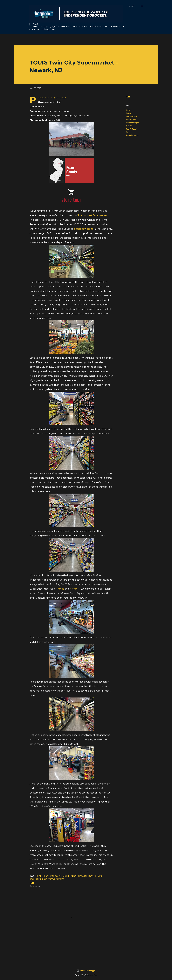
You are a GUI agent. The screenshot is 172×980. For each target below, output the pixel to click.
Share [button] (128, 97)
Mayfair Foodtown (130, 119)
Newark (74, 589)
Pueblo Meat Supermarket (93, 215)
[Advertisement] (69, 39)
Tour (127, 132)
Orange (60, 589)
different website (84, 229)
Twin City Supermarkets (132, 135)
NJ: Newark (129, 126)
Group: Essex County (131, 116)
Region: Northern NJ (131, 129)
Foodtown (128, 113)
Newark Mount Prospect (132, 123)
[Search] (132, 6)
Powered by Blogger (86, 971)
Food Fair (128, 110)
